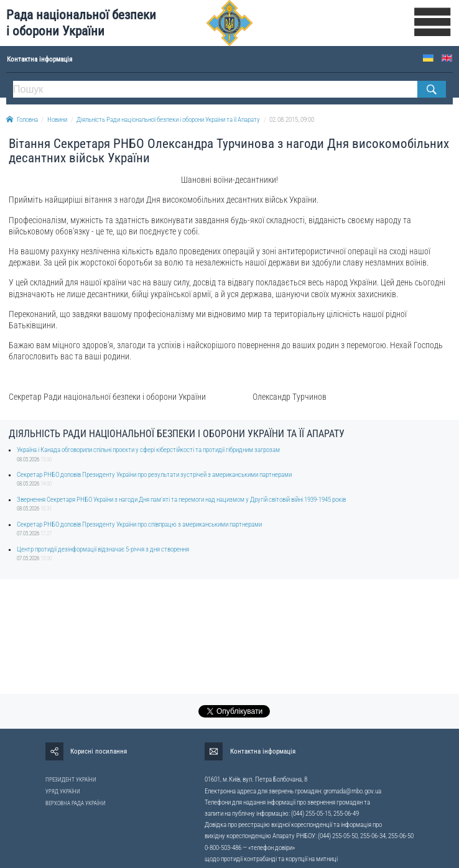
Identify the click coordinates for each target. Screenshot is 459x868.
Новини (57, 120)
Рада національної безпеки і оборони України (81, 23)
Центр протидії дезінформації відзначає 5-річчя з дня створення (103, 549)
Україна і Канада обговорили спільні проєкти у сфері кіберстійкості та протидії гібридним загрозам (148, 450)
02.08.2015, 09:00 (292, 120)
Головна (22, 120)
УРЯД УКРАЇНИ (63, 792)
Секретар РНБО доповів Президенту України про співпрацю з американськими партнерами (139, 524)
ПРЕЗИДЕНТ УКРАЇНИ (71, 780)
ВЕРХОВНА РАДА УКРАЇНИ (76, 803)
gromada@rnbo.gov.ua (352, 791)
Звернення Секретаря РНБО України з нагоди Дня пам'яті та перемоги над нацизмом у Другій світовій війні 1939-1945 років (181, 500)
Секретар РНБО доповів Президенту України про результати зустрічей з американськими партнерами (154, 475)
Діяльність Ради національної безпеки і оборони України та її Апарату (168, 120)
